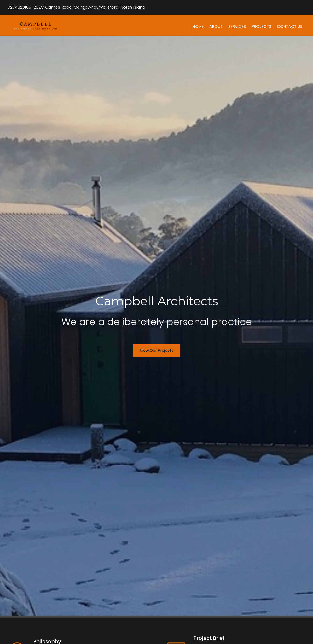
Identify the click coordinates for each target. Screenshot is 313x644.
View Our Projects (157, 350)
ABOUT (216, 26)
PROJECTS (261, 26)
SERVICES (237, 26)
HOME (198, 26)
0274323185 (19, 7)
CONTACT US (290, 26)
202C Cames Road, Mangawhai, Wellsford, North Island (89, 7)
